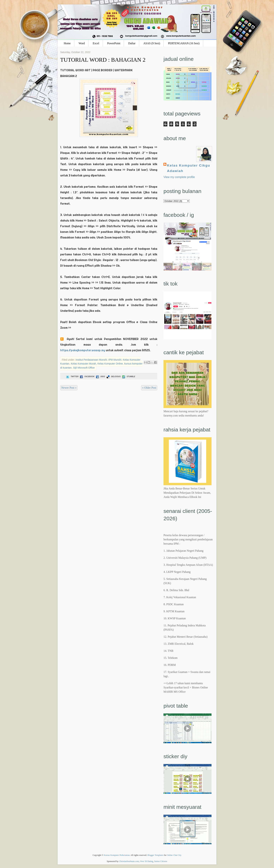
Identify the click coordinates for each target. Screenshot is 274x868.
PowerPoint (114, 43)
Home (67, 43)
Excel (96, 43)
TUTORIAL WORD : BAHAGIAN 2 (103, 60)
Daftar (132, 43)
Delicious (113, 377)
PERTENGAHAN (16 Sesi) (184, 43)
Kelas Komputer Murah (83, 364)
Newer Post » (69, 388)
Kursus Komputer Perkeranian (117, 855)
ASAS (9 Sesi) (152, 43)
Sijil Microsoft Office (84, 368)
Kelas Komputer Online (110, 364)
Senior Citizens (161, 861)
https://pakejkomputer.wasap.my (83, 350)
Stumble (128, 377)
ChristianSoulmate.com (129, 861)
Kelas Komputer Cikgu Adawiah (189, 168)
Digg (100, 377)
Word (82, 43)
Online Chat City (174, 855)
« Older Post (149, 388)
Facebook (87, 377)
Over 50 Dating (147, 861)
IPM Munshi (115, 360)
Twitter (72, 377)
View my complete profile (179, 177)
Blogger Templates (155, 855)
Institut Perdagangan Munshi (91, 360)
